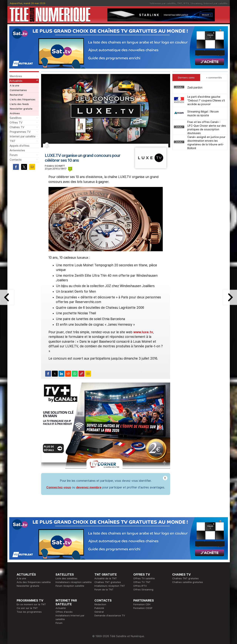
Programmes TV (20, 132)
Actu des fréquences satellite (34, 582)
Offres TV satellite (144, 578)
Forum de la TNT (104, 589)
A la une (15, 85)
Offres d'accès (64, 612)
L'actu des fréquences (23, 99)
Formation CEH (142, 604)
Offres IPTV (140, 586)
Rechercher (16, 95)
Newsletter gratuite (21, 109)
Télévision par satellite (163, 3)
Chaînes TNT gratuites (108, 582)
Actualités (16, 81)
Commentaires (18, 90)
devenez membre (89, 487)
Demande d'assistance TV (110, 615)
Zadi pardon (195, 87)
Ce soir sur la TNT (27, 608)
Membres (16, 76)
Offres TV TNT (142, 582)
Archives (15, 113)
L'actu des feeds (19, 104)
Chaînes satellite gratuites (188, 582)
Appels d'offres (20, 146)
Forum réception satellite (70, 586)
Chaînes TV (17, 127)
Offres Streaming (143, 589)
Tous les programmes (29, 612)
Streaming (196, 3)
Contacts (16, 160)
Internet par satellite (216, 3)
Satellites (16, 118)
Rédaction (100, 604)
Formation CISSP (143, 608)
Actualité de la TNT (106, 578)
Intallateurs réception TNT (110, 586)
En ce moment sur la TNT (31, 604)
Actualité (61, 608)
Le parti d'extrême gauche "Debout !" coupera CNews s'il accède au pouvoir (206, 100)
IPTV (186, 3)
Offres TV (16, 122)
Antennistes (17, 150)
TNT (180, 3)
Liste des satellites (66, 578)
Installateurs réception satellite (74, 582)
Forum (14, 155)
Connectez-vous (59, 487)
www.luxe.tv (143, 332)
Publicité (99, 608)
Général (99, 612)
